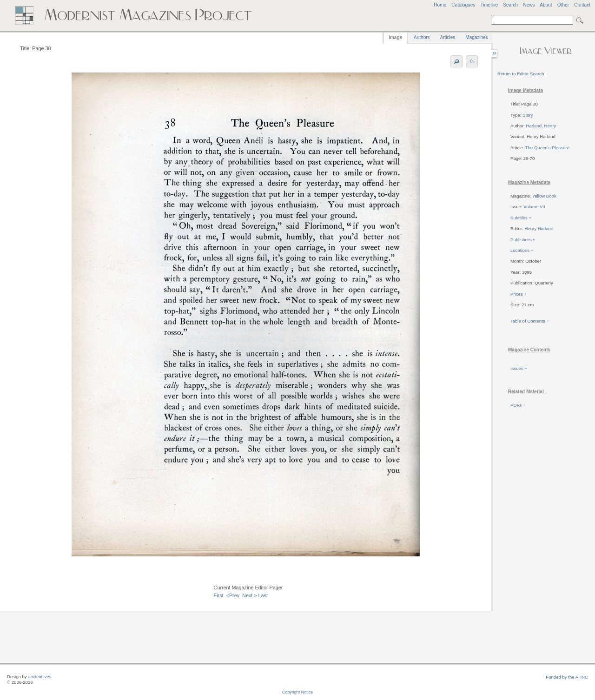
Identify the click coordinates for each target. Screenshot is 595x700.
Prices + (519, 294)
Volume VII (534, 207)
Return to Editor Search (521, 74)
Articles (448, 37)
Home (440, 5)
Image (395, 37)
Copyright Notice (298, 692)
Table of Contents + (530, 321)
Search (510, 5)
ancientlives (40, 677)
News (529, 5)
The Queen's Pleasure (547, 148)
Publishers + (523, 240)
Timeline (489, 5)
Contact (582, 5)
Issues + (519, 368)
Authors (422, 37)
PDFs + (518, 405)
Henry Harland (539, 228)
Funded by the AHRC (567, 677)
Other (563, 5)
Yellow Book (544, 196)
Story (528, 115)
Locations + (522, 250)
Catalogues (463, 5)
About (546, 5)
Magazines (476, 37)
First (219, 595)
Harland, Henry (541, 126)
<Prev (233, 595)
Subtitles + (521, 218)
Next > (250, 595)
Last (263, 595)
